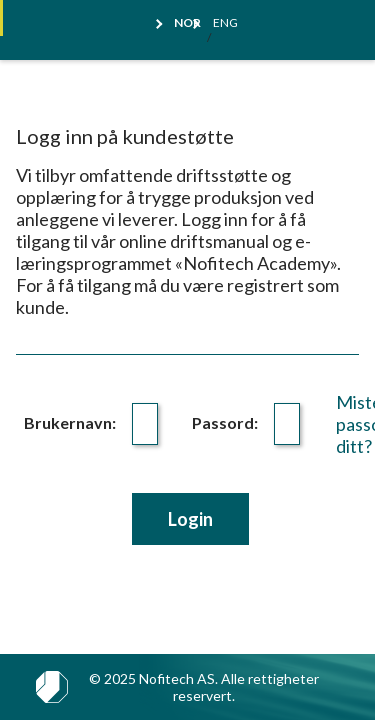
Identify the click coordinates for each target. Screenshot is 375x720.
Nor (187, 23)
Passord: (225, 422)
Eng (225, 23)
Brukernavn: (70, 422)
